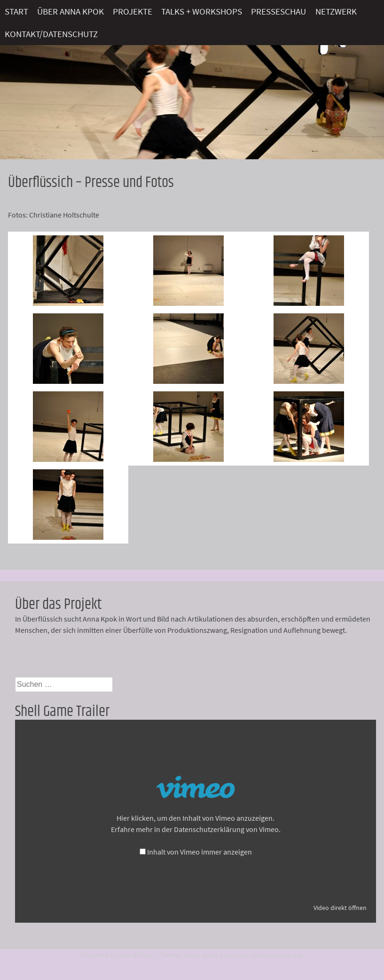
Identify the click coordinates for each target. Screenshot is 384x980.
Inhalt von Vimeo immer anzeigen (200, 852)
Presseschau (278, 11)
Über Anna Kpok (71, 11)
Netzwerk (336, 11)
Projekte (133, 11)
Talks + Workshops (202, 11)
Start (16, 11)
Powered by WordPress (117, 955)
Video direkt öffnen (340, 908)
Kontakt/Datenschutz (51, 34)
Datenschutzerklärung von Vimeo (226, 829)
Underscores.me (276, 955)
